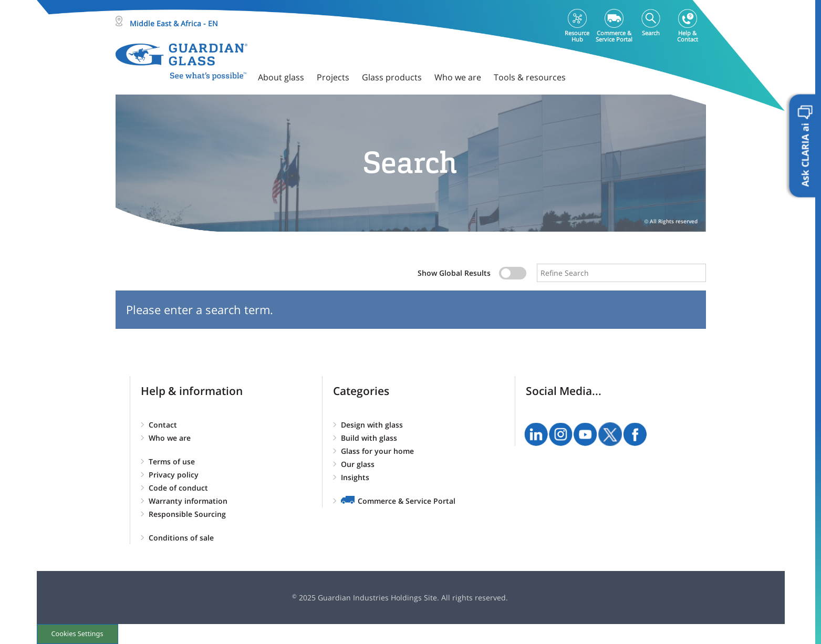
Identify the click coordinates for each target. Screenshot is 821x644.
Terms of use (172, 461)
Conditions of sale (181, 538)
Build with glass (369, 438)
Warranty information (188, 501)
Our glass (358, 464)
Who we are (170, 438)
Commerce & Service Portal (407, 501)
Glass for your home (377, 451)
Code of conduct (178, 488)
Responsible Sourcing (187, 514)
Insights (355, 477)
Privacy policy (174, 475)
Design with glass (372, 425)
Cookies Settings (77, 633)
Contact (163, 425)
